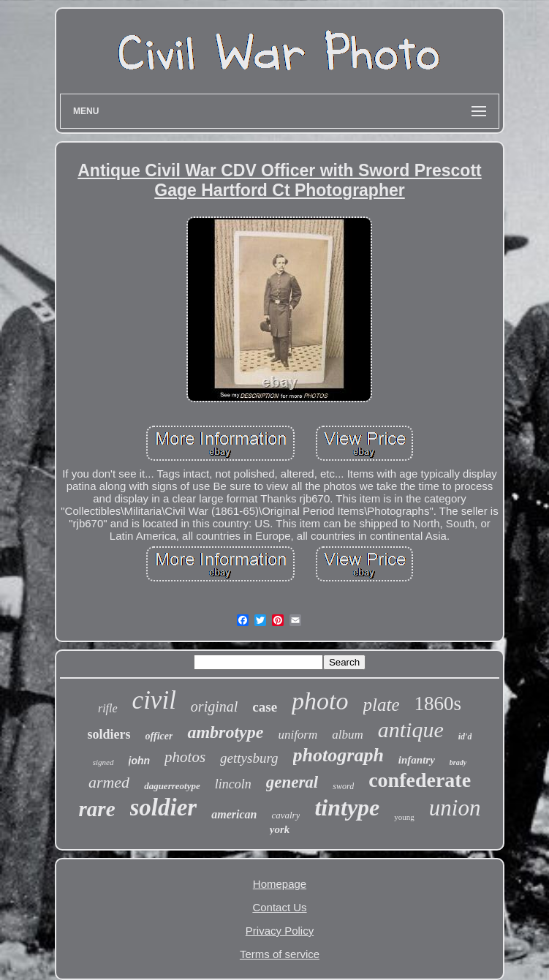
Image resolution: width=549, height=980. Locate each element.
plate (382, 705)
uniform (298, 735)
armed (109, 782)
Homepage (280, 884)
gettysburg (249, 758)
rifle (108, 708)
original (214, 706)
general (292, 782)
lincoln (233, 784)
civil (154, 700)
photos (185, 757)
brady (458, 762)
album (348, 735)
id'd (465, 736)
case (265, 707)
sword (343, 786)
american (234, 814)
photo (320, 701)
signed (103, 762)
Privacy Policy (280, 931)
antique (411, 730)
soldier (164, 807)
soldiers (109, 734)
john (140, 761)
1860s (438, 704)
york (280, 829)
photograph (338, 755)
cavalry (285, 815)
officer (159, 736)
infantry (417, 760)
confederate (420, 780)
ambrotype (225, 732)
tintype (347, 807)
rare (97, 809)
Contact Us (279, 907)
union (455, 808)
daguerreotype (172, 786)
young (404, 817)
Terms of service (280, 954)
